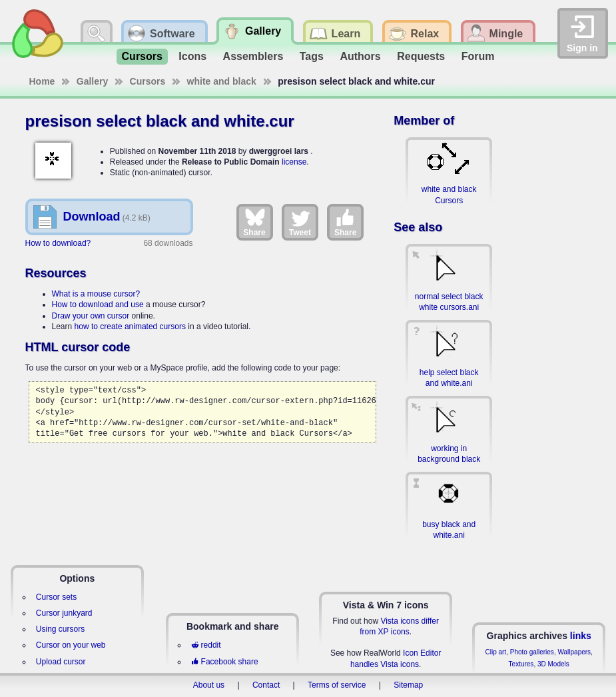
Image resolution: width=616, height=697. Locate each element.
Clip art (495, 652)
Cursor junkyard (64, 613)
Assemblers (253, 56)
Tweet (300, 222)
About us (209, 685)
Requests (421, 56)
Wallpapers (574, 652)
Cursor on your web (71, 645)
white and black (222, 81)
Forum (478, 56)
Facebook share (224, 662)
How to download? (58, 243)
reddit (206, 645)
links (581, 636)
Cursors (142, 56)
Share (254, 222)
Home (42, 81)
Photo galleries (532, 652)
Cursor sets (56, 597)
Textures (521, 664)
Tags (312, 56)
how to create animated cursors (130, 327)
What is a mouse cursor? (96, 294)
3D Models (553, 664)
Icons (192, 56)
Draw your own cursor (91, 316)
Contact (266, 685)
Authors (360, 56)
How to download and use (98, 305)
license (294, 162)
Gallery (92, 81)
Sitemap (408, 685)
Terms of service (337, 685)
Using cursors (60, 629)
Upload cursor (61, 662)
